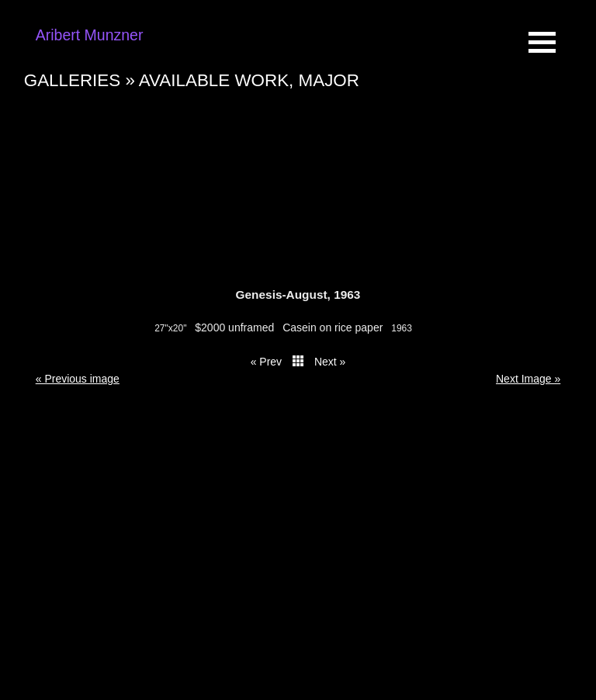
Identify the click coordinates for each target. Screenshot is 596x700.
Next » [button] (330, 362)
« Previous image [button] (78, 379)
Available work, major (249, 80)
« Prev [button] (266, 362)
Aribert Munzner (90, 35)
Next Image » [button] (528, 379)
